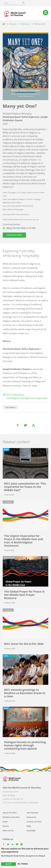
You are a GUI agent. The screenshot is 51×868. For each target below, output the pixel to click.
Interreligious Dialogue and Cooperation (27, 398)
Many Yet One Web (16, 228)
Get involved (32, 813)
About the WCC (10, 813)
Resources (13, 24)
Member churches (11, 817)
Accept (9, 865)
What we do (8, 831)
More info (5, 861)
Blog (29, 826)
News (5, 822)
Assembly (31, 831)
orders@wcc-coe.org (31, 219)
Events (6, 826)
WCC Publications (15, 395)
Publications (26, 24)
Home (4, 24)
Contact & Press (34, 822)
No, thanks (23, 865)
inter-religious (10, 407)
